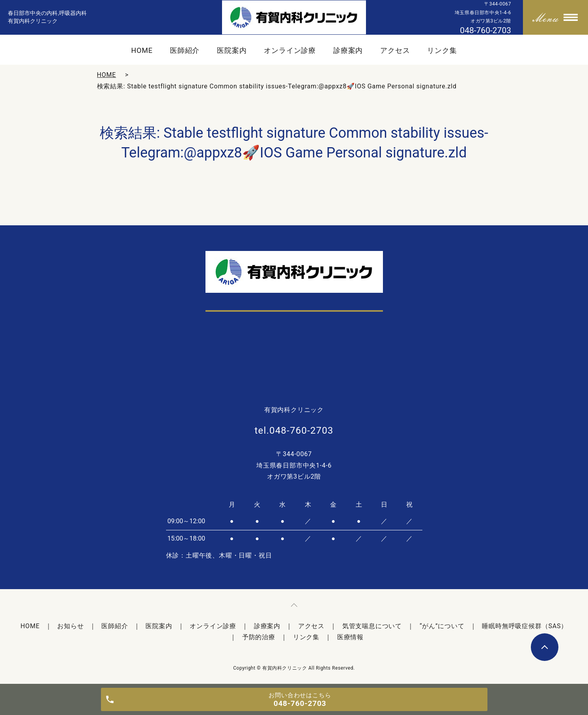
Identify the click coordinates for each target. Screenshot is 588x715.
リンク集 (442, 50)
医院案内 (232, 50)
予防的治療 (259, 637)
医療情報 (350, 637)
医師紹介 (185, 50)
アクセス (395, 50)
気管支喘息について (372, 626)
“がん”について (442, 626)
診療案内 (348, 50)
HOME (142, 50)
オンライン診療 (290, 50)
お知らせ (70, 626)
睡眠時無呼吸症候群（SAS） (525, 626)
